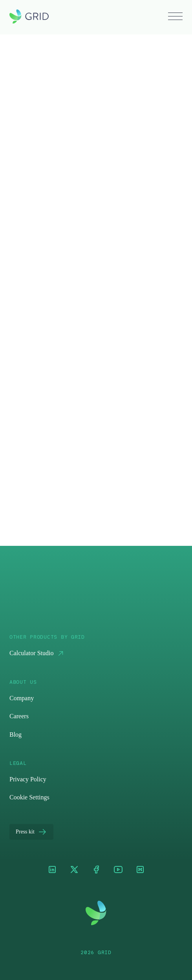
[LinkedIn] (52, 870)
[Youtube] (118, 870)
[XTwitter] (74, 870)
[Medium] (140, 870)
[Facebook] (96, 870)
